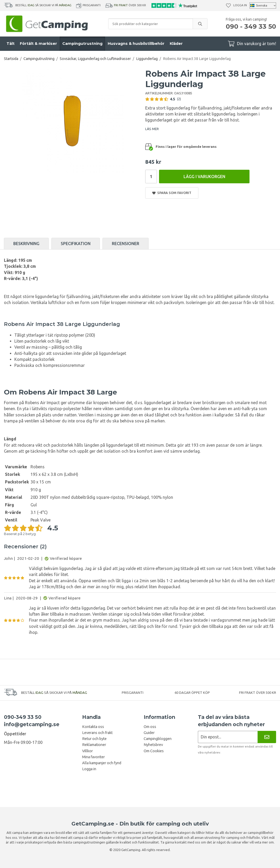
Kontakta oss (93, 727)
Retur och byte (94, 739)
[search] (200, 24)
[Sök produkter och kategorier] (151, 24)
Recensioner (126, 244)
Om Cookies (154, 751)
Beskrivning (26, 244)
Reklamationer (94, 745)
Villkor (87, 751)
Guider (149, 733)
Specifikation (76, 244)
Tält (11, 44)
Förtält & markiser (38, 44)
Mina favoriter (93, 757)
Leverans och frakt (97, 733)
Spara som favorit (172, 193)
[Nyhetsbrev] (267, 737)
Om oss (150, 727)
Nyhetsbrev (153, 745)
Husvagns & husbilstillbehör (136, 44)
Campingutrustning (82, 44)
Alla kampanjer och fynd (102, 763)
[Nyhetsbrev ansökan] (228, 737)
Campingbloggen (158, 739)
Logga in (240, 5)
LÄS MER (152, 129)
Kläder (176, 44)
